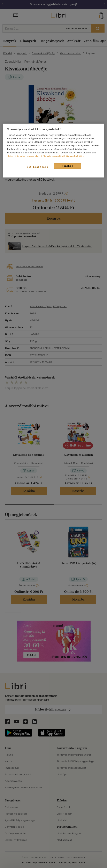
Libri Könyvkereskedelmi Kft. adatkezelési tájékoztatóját (46, 156)
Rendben (67, 166)
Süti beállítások (37, 167)
